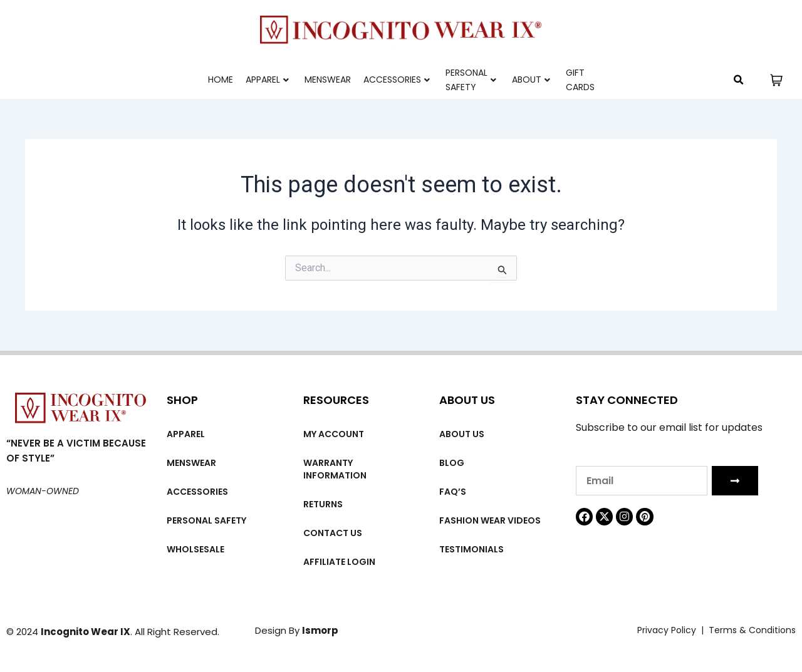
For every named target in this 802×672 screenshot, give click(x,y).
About (531, 80)
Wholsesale (195, 549)
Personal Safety (471, 80)
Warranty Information (335, 469)
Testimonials (471, 549)
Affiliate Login (339, 562)
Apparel (267, 80)
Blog (452, 463)
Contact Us (333, 533)
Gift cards (580, 80)
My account (334, 434)
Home (221, 80)
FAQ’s (453, 492)
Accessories (397, 80)
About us (462, 434)
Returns (323, 504)
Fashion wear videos (490, 520)
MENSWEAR (328, 80)
